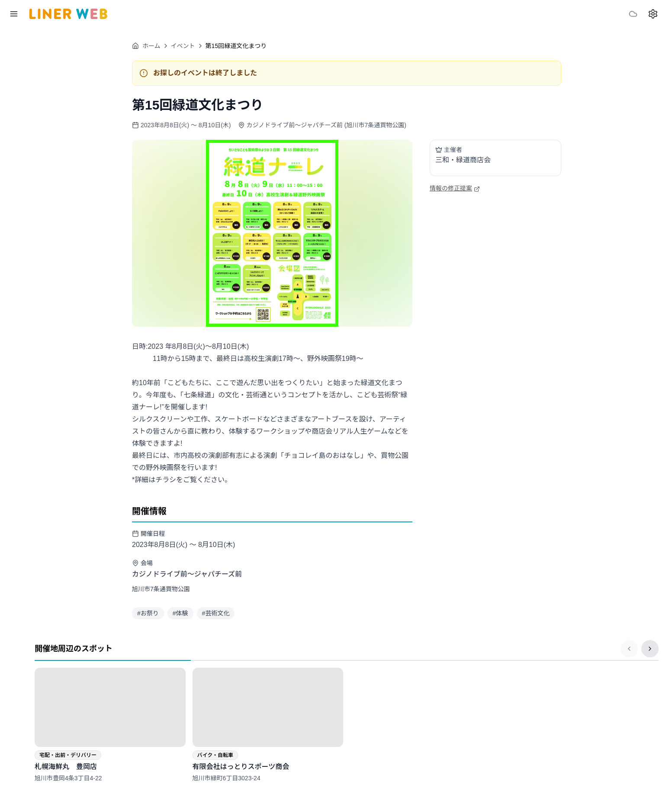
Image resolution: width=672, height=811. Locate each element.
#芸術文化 (216, 613)
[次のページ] (650, 649)
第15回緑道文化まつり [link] (236, 46)
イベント (183, 46)
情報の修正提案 (455, 188)
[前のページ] (629, 649)
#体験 (180, 613)
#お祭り (148, 613)
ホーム (146, 46)
